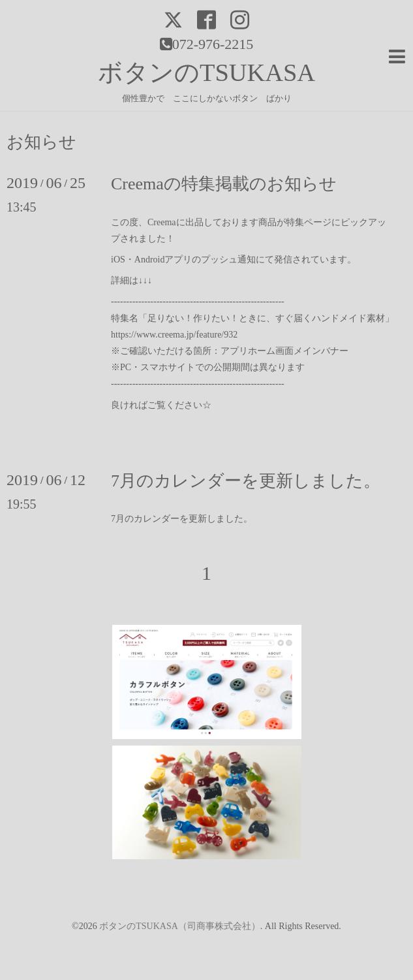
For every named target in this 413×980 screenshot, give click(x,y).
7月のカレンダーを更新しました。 (246, 481)
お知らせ (41, 142)
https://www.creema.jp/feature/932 (174, 335)
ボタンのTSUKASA (206, 72)
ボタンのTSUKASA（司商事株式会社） (180, 926)
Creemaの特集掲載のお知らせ (224, 184)
